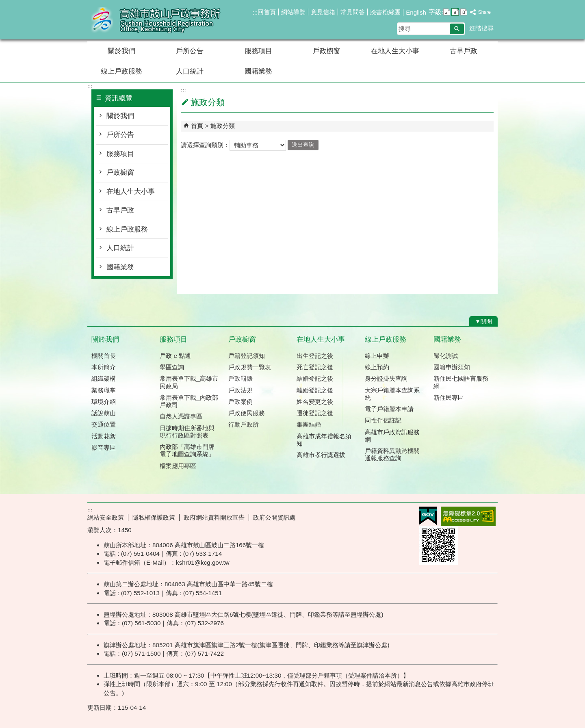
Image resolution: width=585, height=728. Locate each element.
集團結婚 (309, 424)
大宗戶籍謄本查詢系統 (392, 394)
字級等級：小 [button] (447, 12)
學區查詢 (172, 367)
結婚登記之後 (315, 378)
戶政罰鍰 (240, 378)
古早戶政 (464, 51)
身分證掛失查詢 (386, 378)
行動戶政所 (244, 424)
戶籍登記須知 (247, 356)
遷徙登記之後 (315, 413)
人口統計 (190, 71)
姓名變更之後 (315, 402)
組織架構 (104, 378)
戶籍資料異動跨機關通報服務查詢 (392, 454)
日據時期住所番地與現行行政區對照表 (187, 432)
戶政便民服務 (247, 413)
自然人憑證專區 (181, 416)
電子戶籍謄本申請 (389, 409)
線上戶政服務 (121, 71)
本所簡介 (104, 367)
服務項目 (258, 51)
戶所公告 (190, 51)
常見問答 (353, 12)
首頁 (197, 126)
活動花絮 (104, 436)
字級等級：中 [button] (455, 12)
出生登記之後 (315, 356)
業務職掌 (104, 390)
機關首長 (104, 356)
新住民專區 (449, 398)
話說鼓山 (104, 413)
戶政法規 (240, 390)
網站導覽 (293, 12)
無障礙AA (468, 516)
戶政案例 (240, 402)
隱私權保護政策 (154, 517)
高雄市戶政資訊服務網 (392, 436)
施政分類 (223, 126)
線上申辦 (377, 356)
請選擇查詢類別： (205, 144)
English (416, 12)
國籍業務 (258, 71)
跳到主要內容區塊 (4, 4)
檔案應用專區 (178, 466)
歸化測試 (446, 356)
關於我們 (121, 51)
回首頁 (267, 12)
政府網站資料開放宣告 (214, 517)
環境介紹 (104, 402)
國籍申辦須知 (452, 367)
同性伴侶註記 (383, 420)
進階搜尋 (481, 28)
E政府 (428, 516)
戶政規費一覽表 (250, 367)
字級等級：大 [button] (464, 12)
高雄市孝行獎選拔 (321, 455)
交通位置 (104, 424)
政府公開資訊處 (274, 517)
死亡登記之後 (315, 367)
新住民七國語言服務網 (461, 382)
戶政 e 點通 (175, 356)
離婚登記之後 (315, 390)
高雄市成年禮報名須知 (324, 440)
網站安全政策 (106, 517)
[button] (457, 29)
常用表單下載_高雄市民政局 (189, 382)
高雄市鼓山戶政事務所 (156, 20)
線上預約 (377, 367)
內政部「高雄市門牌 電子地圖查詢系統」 (187, 450)
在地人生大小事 (395, 51)
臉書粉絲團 (385, 12)
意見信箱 (323, 12)
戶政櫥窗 (327, 51)
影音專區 (104, 447)
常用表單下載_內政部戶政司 (189, 401)
